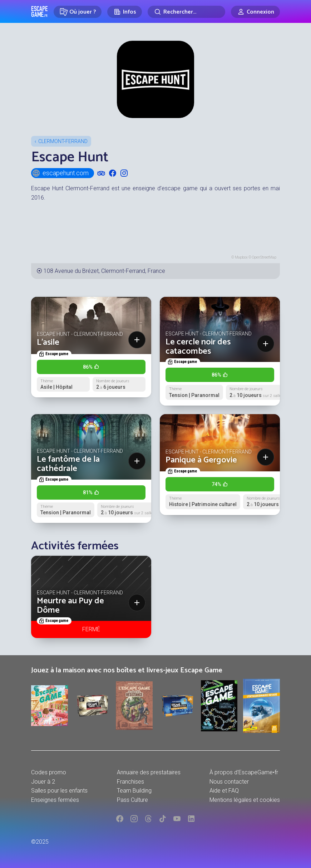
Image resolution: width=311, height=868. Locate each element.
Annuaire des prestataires (149, 772)
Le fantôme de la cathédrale (68, 464)
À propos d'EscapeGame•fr (244, 772)
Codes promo (49, 772)
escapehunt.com (60, 173)
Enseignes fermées (55, 800)
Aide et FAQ (224, 791)
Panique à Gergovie (201, 460)
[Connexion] (255, 12)
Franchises (130, 782)
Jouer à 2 (43, 782)
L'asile (48, 342)
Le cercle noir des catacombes (198, 347)
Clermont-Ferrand (63, 141)
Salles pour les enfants (59, 791)
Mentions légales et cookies (245, 800)
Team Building (134, 791)
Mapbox (241, 257)
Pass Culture (132, 800)
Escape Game (40, 11)
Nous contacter (229, 782)
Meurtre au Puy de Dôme (70, 606)
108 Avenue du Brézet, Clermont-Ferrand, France (104, 271)
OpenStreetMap (264, 257)
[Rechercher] (186, 12)
